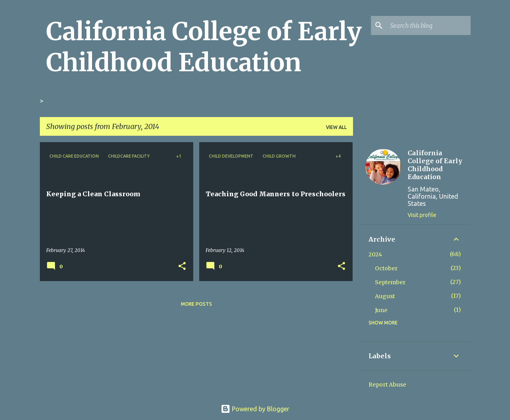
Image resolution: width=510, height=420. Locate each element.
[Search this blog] (429, 25)
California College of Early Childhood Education (204, 47)
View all (336, 127)
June (381, 310)
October (386, 268)
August (385, 296)
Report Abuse (387, 385)
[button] (182, 266)
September (390, 282)
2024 (375, 254)
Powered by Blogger (255, 409)
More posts (196, 304)
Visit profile (422, 215)
